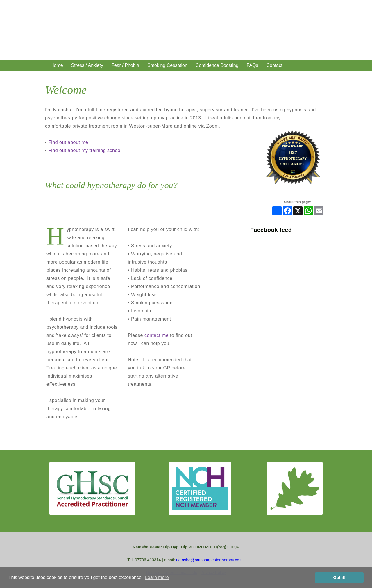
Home (57, 65)
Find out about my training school (85, 150)
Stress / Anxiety (87, 65)
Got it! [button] (339, 578)
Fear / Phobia (125, 65)
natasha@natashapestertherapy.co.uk (210, 560)
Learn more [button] (157, 577)
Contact (274, 65)
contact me (157, 335)
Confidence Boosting (217, 65)
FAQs (253, 65)
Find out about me (68, 142)
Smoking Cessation (167, 65)
